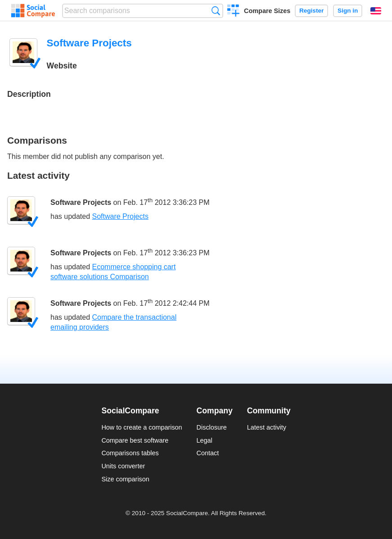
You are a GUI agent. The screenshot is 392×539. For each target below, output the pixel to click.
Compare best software (135, 440)
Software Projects (81, 203)
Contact (208, 453)
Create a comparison (233, 12)
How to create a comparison (142, 427)
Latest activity (267, 427)
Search (216, 11)
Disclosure (212, 427)
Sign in (348, 11)
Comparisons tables (130, 453)
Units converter (123, 466)
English (376, 11)
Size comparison (125, 479)
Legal (205, 440)
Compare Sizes (267, 11)
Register (311, 11)
